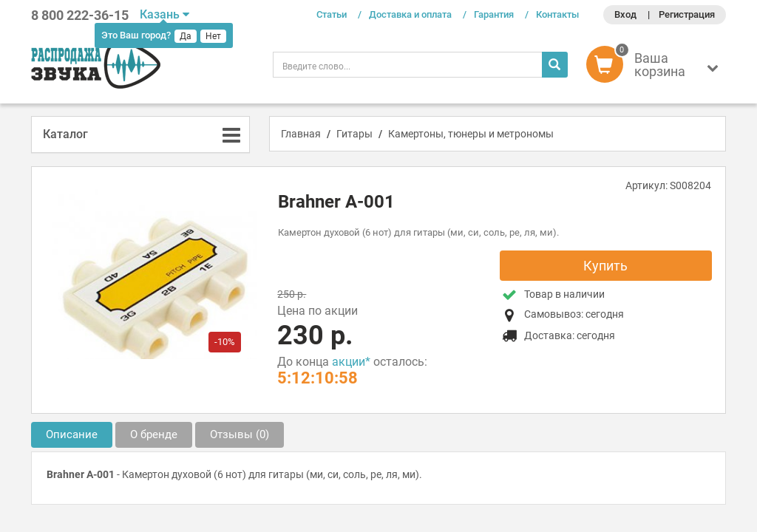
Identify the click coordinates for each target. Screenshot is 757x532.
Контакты (557, 14)
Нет (213, 36)
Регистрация (687, 14)
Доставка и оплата (410, 14)
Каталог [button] (65, 134)
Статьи (332, 14)
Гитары (354, 134)
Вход (625, 14)
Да (186, 36)
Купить (605, 266)
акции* (351, 362)
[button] (656, 68)
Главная (301, 134)
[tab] (140, 134)
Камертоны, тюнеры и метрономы (471, 134)
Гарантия (494, 14)
